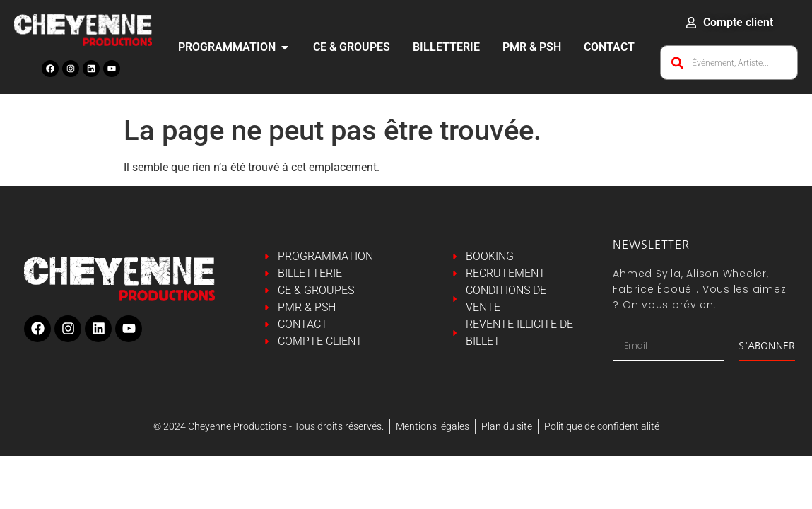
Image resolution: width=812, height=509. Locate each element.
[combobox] (729, 63)
